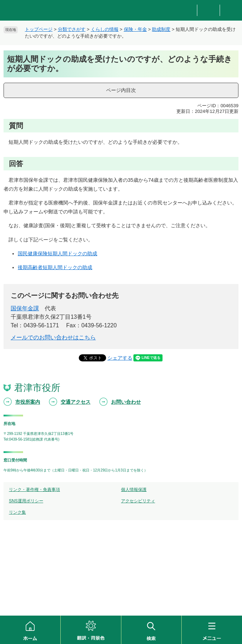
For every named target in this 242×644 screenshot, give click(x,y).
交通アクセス (76, 402)
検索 (152, 630)
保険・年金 (135, 29)
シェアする (120, 358)
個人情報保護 (134, 490)
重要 (208, 10)
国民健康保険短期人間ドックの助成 (57, 253)
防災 (186, 10)
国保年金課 (25, 308)
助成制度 (161, 29)
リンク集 (17, 512)
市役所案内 (28, 402)
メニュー (212, 630)
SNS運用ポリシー (26, 501)
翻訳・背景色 (91, 630)
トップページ (39, 29)
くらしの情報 (105, 29)
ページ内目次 (121, 90)
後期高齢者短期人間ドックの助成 (55, 267)
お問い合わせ (126, 402)
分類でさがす (72, 29)
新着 (231, 10)
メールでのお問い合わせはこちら (53, 337)
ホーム (30, 630)
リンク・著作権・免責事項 (34, 490)
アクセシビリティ (138, 501)
